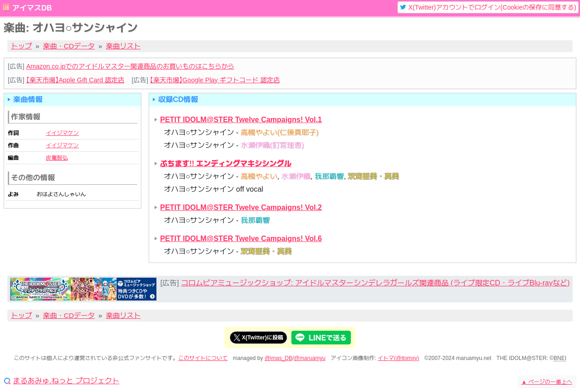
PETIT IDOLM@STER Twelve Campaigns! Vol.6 (241, 239)
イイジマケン (62, 133)
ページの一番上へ (547, 382)
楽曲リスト (124, 46)
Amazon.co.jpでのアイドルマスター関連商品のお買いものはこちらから (130, 66)
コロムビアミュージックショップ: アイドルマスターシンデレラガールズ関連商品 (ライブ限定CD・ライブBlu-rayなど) (376, 283)
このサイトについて (203, 358)
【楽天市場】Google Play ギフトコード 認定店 (215, 80)
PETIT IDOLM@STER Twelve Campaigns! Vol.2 (241, 207)
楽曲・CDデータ (69, 46)
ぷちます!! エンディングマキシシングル (226, 164)
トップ (21, 46)
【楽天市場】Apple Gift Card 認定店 (75, 80)
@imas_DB (278, 358)
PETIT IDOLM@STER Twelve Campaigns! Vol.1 (241, 120)
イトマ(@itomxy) (399, 358)
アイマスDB (32, 8)
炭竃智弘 (57, 158)
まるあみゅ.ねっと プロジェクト (66, 381)
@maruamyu (310, 358)
